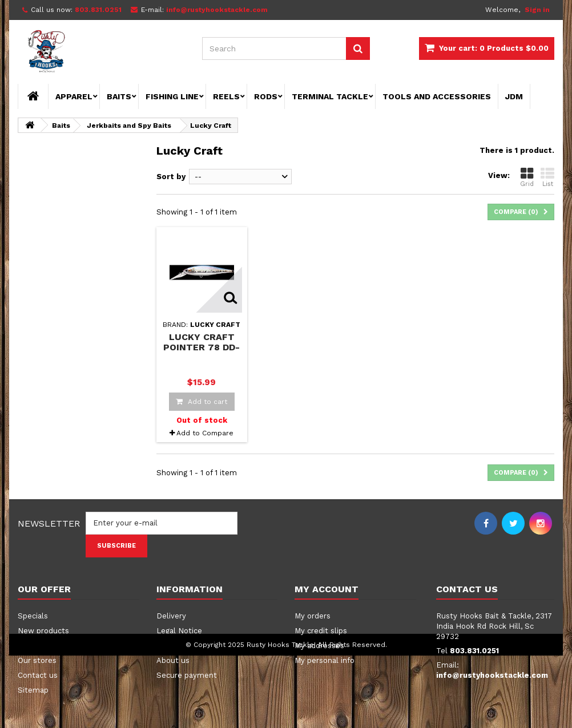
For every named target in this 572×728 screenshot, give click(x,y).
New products (43, 631)
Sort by (171, 177)
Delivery (171, 616)
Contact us (38, 675)
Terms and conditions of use (208, 646)
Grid (527, 177)
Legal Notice (179, 631)
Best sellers (40, 646)
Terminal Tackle (330, 96)
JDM (514, 96)
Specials (33, 616)
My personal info (325, 660)
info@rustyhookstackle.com (492, 675)
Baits (119, 96)
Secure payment (187, 675)
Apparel (74, 96)
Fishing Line (172, 96)
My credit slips (321, 631)
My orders (313, 616)
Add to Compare (205, 433)
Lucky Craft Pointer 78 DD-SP (202, 347)
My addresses (319, 646)
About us (173, 660)
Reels (226, 96)
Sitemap (33, 690)
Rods (266, 96)
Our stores (37, 660)
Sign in (537, 10)
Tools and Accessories (437, 96)
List (547, 177)
